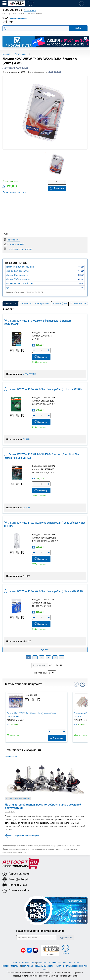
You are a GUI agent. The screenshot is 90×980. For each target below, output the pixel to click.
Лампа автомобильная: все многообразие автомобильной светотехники (43, 806)
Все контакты (30, 10)
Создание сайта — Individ (49, 963)
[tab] (10, 303)
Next (83, 684)
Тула (8, 287)
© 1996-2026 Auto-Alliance (23, 963)
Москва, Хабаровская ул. (18, 279)
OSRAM (26, 439)
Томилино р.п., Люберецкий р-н (21, 267)
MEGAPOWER (29, 374)
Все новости (11, 756)
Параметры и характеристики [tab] (35, 303)
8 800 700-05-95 (15, 866)
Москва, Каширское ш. (17, 275)
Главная (6, 54)
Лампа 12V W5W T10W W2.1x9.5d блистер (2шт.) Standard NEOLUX (44, 591)
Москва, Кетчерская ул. (17, 271)
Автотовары (21, 54)
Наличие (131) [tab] (60, 303)
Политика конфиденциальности (38, 966)
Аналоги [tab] (10, 303)
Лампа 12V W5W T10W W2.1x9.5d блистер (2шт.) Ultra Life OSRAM (43, 389)
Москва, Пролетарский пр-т (19, 283)
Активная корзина (18, 18)
